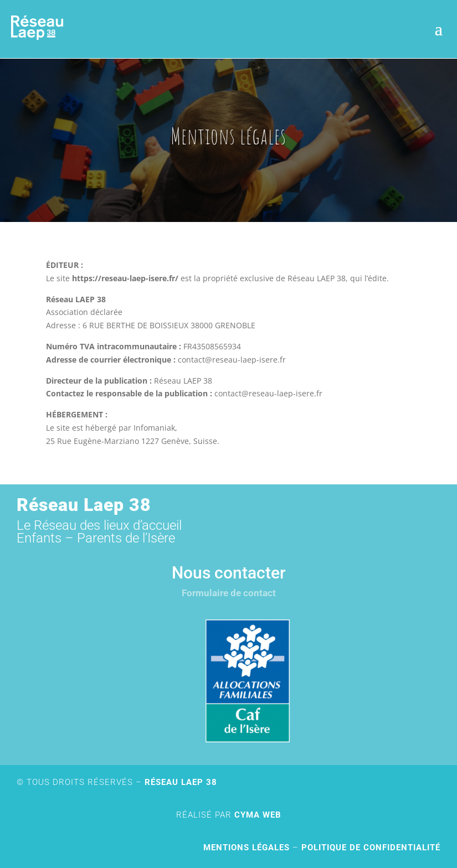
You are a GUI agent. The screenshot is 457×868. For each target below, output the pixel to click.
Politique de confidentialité (371, 848)
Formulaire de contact (229, 593)
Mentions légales (247, 848)
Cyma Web (258, 815)
